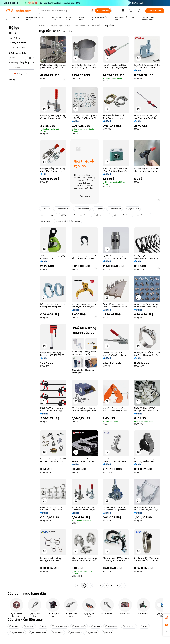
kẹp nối (95, 626)
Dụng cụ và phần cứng (60, 26)
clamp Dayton (82, 209)
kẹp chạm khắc (17, 633)
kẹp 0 (43, 626)
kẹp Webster (115, 209)
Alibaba (42, 26)
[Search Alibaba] (64, 11)
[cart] (132, 11)
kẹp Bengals (133, 209)
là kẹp (144, 626)
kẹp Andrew (143, 215)
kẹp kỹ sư (61, 221)
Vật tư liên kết (80, 26)
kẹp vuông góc (48, 215)
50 (117, 585)
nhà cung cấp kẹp (38, 633)
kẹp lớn (98, 209)
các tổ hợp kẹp (59, 626)
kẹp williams (102, 215)
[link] (166, 617)
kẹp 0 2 (45, 209)
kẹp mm (76, 221)
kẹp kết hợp (129, 626)
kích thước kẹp (62, 209)
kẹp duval (85, 215)
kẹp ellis (46, 221)
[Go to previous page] (78, 585)
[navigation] (22, 306)
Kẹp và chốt (96, 26)
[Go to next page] (123, 585)
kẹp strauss (91, 633)
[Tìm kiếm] (103, 11)
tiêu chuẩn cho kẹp (123, 215)
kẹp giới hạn (111, 626)
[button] (92, 11)
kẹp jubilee (57, 633)
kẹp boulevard (68, 215)
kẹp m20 (107, 633)
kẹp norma (74, 633)
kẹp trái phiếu (79, 626)
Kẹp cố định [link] (110, 26)
